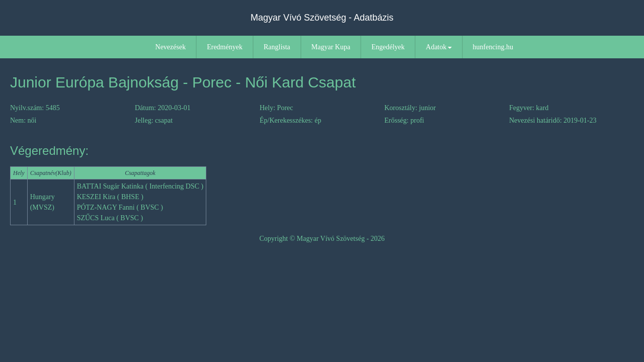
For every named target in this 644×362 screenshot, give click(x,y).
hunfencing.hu (493, 47)
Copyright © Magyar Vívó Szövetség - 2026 (322, 239)
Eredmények (225, 47)
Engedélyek (388, 47)
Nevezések (171, 47)
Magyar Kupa (331, 47)
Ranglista (277, 47)
